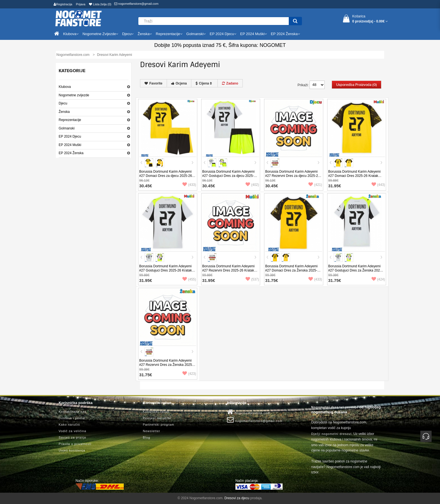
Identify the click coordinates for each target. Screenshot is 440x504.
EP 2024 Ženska (71, 153)
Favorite (153, 83)
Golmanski (67, 128)
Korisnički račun (156, 412)
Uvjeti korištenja (72, 450)
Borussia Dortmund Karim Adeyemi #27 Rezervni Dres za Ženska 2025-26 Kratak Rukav (166, 365)
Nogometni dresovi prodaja (335, 407)
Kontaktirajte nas (73, 412)
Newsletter (152, 431)
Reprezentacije (70, 120)
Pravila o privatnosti (75, 444)
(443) (378, 185)
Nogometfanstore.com (249, 412)
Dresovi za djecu (237, 498)
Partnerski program (159, 425)
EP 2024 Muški (70, 145)
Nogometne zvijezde (74, 95)
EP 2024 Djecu (70, 136)
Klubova (65, 87)
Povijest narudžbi (157, 418)
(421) (315, 185)
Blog (146, 437)
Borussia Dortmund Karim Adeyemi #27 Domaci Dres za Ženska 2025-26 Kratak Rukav (293, 270)
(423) (189, 374)
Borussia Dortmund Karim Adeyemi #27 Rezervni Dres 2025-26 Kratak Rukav (229, 270)
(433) (189, 185)
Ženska (64, 112)
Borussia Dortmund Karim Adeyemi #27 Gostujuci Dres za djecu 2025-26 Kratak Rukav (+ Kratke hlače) (230, 176)
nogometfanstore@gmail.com (136, 4)
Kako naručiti (69, 425)
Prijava (81, 4)
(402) (252, 185)
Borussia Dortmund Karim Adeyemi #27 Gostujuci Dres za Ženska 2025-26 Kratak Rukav (356, 270)
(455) (189, 279)
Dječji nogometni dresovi (331, 434)
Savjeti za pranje (72, 437)
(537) (252, 279)
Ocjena (179, 83)
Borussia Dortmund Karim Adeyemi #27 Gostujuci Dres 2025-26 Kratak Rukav (165, 270)
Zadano (230, 83)
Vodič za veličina (72, 431)
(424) (378, 279)
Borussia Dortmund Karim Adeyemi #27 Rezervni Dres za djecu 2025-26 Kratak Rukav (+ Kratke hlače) (293, 176)
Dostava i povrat (72, 418)
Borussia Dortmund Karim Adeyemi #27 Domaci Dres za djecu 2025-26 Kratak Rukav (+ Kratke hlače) (166, 176)
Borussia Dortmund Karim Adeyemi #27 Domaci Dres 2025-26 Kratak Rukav (355, 176)
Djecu (63, 103)
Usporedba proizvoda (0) (357, 85)
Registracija (63, 4)
